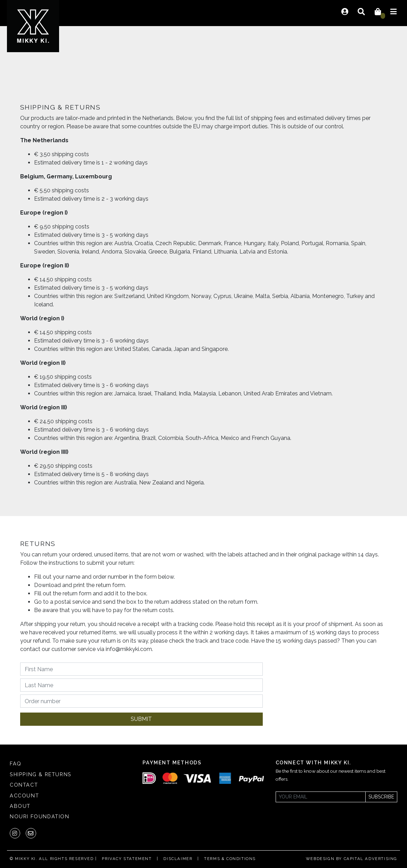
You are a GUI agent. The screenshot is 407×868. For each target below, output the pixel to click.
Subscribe (381, 797)
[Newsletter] (321, 797)
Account (24, 795)
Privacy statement (127, 859)
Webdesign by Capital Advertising (352, 859)
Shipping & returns (41, 774)
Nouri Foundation (40, 816)
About (20, 806)
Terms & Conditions (230, 859)
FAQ (16, 763)
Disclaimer (178, 859)
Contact (24, 785)
